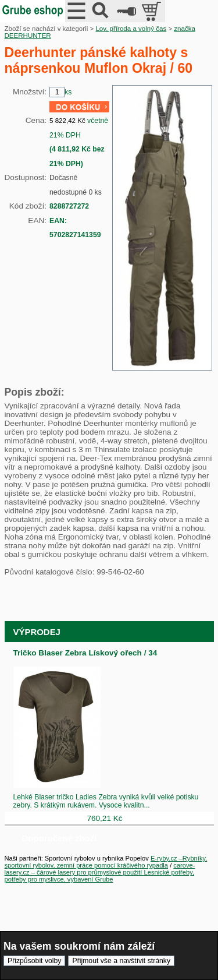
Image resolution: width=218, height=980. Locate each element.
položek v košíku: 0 (153, 11)
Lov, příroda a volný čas (131, 29)
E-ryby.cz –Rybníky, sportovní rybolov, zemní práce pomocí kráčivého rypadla (106, 862)
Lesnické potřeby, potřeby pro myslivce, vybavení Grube (100, 876)
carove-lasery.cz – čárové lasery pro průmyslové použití (100, 869)
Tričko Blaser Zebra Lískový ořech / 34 (85, 653)
